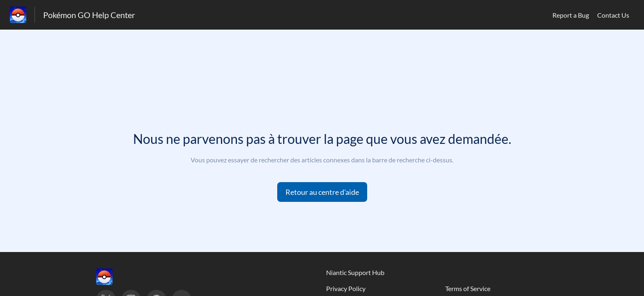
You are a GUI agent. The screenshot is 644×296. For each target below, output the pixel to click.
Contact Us (613, 15)
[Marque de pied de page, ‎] (113, 277)
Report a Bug (571, 15)
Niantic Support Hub (355, 272)
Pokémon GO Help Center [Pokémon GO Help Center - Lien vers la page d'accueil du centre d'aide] (89, 15)
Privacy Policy (346, 288)
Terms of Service (468, 288)
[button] (322, 192)
